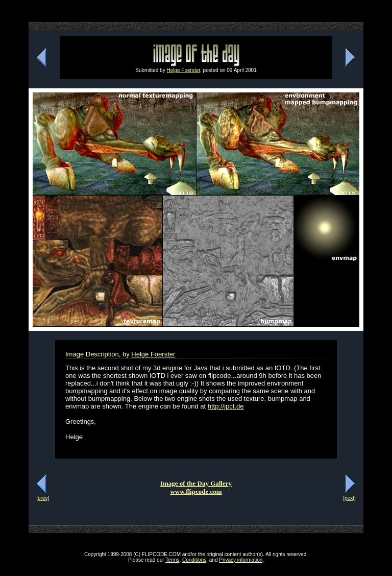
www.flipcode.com (196, 491)
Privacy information (241, 560)
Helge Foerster (183, 70)
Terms (172, 560)
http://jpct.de (226, 406)
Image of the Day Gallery (196, 483)
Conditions (194, 560)
